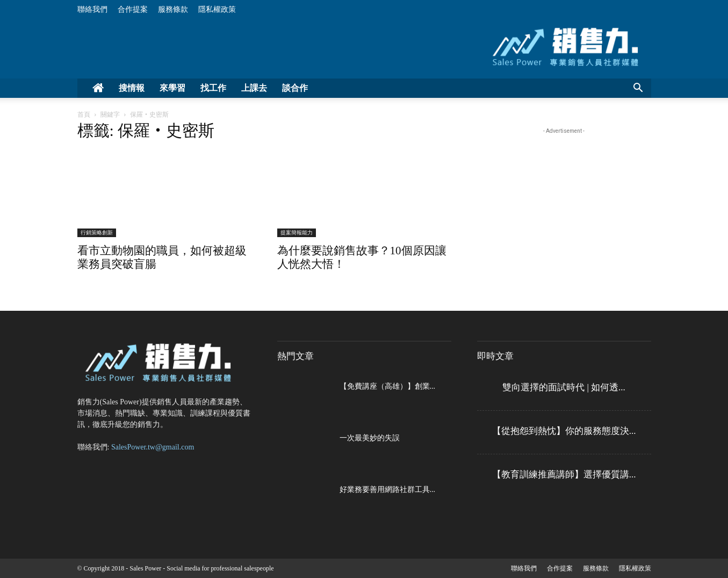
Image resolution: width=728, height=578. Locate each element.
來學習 (172, 88)
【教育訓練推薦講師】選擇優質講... (564, 474)
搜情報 (132, 88)
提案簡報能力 (297, 233)
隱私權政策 (217, 9)
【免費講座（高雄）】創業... (388, 386)
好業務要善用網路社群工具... (388, 490)
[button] (638, 89)
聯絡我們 (92, 9)
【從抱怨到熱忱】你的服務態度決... (564, 431)
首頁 (84, 115)
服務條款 (173, 9)
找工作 (213, 88)
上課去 (254, 88)
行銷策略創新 (97, 233)
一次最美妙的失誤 (370, 438)
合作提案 (133, 9)
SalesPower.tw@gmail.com (153, 447)
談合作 (295, 88)
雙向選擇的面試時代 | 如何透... (564, 387)
